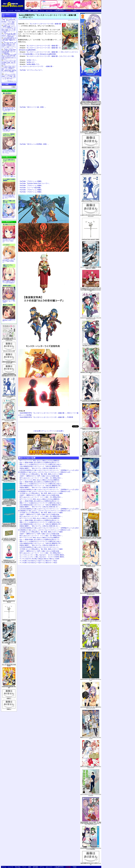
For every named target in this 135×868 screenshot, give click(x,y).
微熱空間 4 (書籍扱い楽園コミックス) (91, 148)
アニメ (24, 11)
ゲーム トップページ (49, 431)
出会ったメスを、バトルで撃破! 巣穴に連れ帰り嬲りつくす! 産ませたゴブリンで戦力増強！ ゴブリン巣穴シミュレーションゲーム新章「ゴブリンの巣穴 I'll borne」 (9, 21)
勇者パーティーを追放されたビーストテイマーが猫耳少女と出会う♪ (41, 464)
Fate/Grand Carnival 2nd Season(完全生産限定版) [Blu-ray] (9, 686)
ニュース (11, 11)
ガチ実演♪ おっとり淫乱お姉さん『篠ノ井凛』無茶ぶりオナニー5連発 (41, 474)
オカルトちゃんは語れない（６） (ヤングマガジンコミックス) (91, 318)
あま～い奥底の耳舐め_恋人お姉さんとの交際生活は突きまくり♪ (40, 463)
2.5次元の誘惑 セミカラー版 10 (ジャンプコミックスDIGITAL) (91, 849)
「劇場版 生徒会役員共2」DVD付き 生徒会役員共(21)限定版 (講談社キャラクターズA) (9, 375)
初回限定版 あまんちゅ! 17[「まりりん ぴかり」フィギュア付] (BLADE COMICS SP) (9, 561)
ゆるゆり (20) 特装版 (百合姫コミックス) (9, 436)
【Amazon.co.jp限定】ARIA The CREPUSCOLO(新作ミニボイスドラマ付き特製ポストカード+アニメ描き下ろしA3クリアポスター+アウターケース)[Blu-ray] (9, 582)
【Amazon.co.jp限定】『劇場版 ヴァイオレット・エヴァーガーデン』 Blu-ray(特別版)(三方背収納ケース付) (9, 458)
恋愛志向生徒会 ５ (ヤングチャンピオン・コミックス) (91, 649)
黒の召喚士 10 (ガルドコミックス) (91, 345)
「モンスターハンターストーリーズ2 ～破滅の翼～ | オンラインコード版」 (47, 56)
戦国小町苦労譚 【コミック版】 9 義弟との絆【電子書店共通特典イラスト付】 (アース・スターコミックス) (91, 823)
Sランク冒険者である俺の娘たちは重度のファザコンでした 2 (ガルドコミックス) (91, 401)
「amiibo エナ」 (28, 62)
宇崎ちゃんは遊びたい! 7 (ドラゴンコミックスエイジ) (9, 481)
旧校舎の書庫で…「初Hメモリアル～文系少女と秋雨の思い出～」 (40, 468)
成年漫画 (35, 11)
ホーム (4, 11)
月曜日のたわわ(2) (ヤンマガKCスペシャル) (91, 174)
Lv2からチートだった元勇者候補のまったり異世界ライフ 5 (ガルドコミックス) (91, 429)
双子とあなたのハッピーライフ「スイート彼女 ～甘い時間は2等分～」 (41, 478)
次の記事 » (60, 431)
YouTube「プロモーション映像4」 (31, 185)
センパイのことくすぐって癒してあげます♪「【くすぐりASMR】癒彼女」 (43, 555)
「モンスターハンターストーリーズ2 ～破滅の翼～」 (40, 46)
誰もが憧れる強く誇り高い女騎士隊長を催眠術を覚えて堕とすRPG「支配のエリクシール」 (9, 40)
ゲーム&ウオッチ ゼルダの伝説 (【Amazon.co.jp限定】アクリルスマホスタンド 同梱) (9, 539)
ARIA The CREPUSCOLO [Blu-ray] (9, 601)
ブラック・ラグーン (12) (9, 351)
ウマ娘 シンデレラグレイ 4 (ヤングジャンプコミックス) (91, 216)
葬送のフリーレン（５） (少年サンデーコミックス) (91, 738)
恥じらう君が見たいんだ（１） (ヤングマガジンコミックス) (91, 594)
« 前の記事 (37, 431)
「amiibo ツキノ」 (29, 60)
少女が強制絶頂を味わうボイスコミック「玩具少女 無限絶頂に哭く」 (41, 466)
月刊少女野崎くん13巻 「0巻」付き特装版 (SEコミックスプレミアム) (9, 339)
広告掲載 (68, 11)
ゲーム (42, 11)
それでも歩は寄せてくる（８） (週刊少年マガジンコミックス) (91, 707)
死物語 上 (9, 709)
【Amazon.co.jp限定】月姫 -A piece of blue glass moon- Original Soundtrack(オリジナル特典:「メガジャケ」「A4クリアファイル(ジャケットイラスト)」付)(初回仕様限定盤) (91, 103)
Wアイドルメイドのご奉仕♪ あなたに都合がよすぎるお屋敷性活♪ (40, 461)
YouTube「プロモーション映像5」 (31, 181)
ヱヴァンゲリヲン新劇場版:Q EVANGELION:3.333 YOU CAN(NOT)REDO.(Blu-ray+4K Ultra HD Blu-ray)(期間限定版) (9, 525)
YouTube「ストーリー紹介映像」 (31, 188)
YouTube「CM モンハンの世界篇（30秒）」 (35, 144)
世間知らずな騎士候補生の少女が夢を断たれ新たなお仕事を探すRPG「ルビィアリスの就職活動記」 (9, 51)
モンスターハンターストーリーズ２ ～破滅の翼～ (37, 66)
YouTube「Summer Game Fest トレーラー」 (35, 183)
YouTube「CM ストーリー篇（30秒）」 (33, 107)
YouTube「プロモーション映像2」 (31, 192)
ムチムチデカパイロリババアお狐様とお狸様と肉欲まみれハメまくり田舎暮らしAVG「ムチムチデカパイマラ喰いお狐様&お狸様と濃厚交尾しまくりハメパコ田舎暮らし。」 (9, 69)
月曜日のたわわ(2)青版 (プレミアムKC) (9, 397)
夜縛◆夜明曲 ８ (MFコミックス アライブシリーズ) (91, 510)
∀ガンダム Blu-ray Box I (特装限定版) (9, 665)
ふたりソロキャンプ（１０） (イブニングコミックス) (91, 795)
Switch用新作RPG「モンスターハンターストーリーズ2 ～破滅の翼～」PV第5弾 (46, 417)
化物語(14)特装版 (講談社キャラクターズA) (9, 362)
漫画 (30, 11)
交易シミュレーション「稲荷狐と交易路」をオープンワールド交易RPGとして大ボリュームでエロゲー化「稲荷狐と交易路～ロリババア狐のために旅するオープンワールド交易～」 (9, 29)
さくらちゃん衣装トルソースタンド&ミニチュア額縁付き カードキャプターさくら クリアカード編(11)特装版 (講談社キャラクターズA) (91, 289)
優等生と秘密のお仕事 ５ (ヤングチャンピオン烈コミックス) (91, 566)
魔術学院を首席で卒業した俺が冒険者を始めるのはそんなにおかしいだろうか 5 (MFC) (91, 538)
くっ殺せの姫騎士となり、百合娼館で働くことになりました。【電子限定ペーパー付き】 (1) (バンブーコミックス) (91, 132)
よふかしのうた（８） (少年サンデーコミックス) (91, 680)
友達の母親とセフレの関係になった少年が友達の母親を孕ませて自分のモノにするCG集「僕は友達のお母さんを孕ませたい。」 (9, 57)
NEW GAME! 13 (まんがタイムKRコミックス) (91, 864)
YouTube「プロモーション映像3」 (31, 190)
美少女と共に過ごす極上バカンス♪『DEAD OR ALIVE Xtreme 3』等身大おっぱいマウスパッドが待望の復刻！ (9, 35)
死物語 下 (9, 698)
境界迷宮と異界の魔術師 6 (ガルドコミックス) (91, 373)
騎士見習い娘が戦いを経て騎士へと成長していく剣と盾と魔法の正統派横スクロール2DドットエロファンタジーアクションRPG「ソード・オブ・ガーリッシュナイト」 (9, 46)
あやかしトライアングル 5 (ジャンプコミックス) (9, 420)
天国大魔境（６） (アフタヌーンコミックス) (91, 456)
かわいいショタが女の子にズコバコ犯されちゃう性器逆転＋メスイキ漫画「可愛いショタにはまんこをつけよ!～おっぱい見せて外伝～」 (9, 76)
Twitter (75, 11)
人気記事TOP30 (59, 11)
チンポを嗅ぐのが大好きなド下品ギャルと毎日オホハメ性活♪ (38, 561)
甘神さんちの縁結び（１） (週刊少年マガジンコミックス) (91, 767)
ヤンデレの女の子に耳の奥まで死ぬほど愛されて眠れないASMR (39, 559)
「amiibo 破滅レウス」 (30, 64)
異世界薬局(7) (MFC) (91, 483)
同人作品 (18, 11)
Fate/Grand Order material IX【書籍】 (9, 620)
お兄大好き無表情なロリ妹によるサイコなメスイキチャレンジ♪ (39, 547)
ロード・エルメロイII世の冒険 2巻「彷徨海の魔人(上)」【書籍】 (9, 643)
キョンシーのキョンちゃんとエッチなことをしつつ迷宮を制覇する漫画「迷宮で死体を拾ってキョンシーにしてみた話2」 (9, 62)
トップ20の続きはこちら (10, 81)
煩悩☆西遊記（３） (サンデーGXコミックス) (91, 621)
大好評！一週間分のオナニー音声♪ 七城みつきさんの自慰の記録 (39, 476)
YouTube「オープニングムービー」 (32, 70)
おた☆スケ (49, 11)
